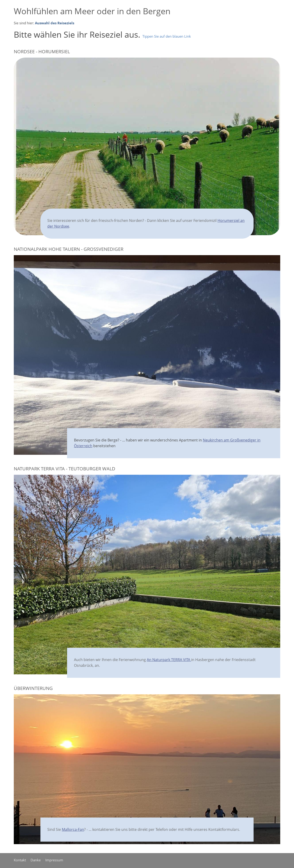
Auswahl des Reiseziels (55, 23)
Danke (36, 860)
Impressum (54, 860)
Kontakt (20, 860)
